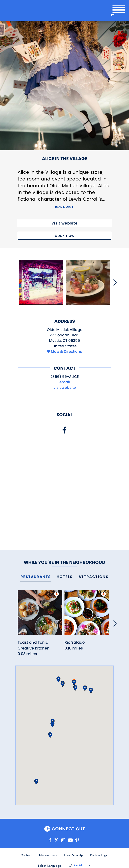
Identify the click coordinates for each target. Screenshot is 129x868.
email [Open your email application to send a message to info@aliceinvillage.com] (65, 382)
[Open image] (41, 282)
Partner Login (99, 855)
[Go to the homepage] (20, 11)
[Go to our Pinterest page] (77, 840)
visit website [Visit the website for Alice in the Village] (65, 223)
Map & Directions (66, 351)
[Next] (115, 282)
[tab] (36, 577)
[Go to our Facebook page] (50, 840)
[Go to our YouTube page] (70, 840)
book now (65, 236)
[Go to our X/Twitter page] (56, 840)
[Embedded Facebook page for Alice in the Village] (64, 485)
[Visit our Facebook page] (64, 430)
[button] (74, 682)
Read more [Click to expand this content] (63, 207)
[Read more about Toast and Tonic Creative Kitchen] (40, 614)
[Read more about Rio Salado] (87, 614)
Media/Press (48, 855)
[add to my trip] (57, 594)
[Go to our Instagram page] (63, 840)
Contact (26, 855)
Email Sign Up (73, 855)
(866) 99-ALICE (65, 377)
